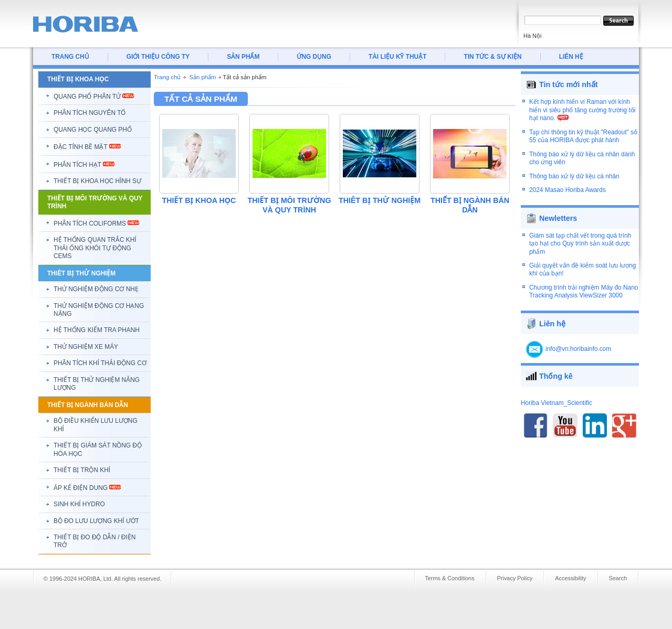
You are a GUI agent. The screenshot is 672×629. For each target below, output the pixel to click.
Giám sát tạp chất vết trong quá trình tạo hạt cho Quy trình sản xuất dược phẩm (580, 244)
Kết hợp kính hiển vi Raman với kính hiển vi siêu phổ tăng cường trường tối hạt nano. (582, 110)
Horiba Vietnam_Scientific (556, 403)
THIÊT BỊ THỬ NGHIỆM (380, 200)
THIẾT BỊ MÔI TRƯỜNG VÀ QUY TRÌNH (290, 205)
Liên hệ (552, 324)
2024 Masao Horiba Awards (568, 190)
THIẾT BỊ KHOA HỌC (199, 200)
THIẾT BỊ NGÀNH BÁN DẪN (470, 205)
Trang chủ (167, 77)
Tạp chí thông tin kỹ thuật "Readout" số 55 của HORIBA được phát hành (583, 136)
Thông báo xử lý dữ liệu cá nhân (574, 176)
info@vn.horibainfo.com (578, 349)
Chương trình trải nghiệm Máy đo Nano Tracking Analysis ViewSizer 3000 (584, 291)
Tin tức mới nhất (569, 84)
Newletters (558, 218)
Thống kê (556, 376)
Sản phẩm (202, 77)
